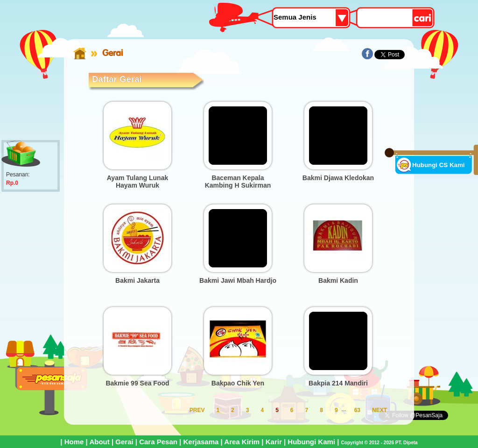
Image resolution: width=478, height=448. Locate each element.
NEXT (380, 410)
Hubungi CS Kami (439, 165)
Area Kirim (242, 442)
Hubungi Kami (311, 442)
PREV (197, 410)
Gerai (124, 442)
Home (74, 442)
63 (357, 410)
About (99, 442)
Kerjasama (201, 442)
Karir (274, 442)
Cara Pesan (158, 442)
